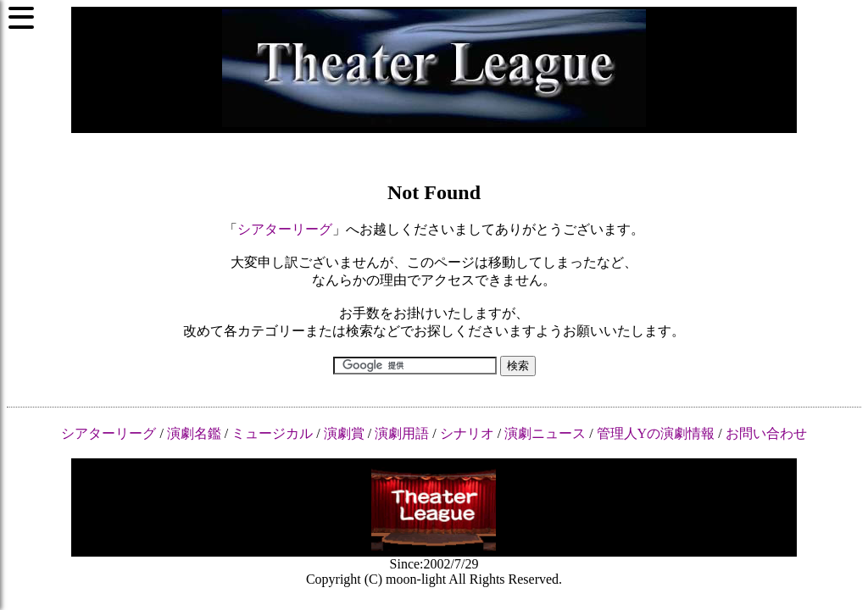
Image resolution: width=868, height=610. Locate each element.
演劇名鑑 (194, 433)
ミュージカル (272, 433)
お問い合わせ (766, 433)
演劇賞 (344, 433)
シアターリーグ (285, 229)
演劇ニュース (545, 433)
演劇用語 (402, 433)
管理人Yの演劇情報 (656, 433)
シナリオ (467, 433)
